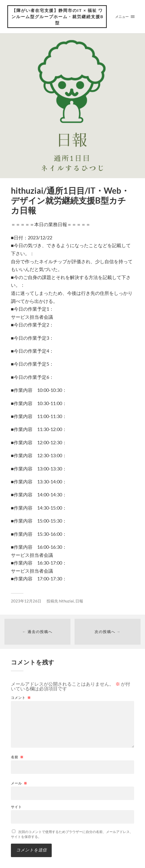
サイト (16, 807)
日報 (79, 601)
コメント (21, 698)
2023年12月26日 (26, 601)
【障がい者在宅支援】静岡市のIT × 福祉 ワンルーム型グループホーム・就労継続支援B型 (57, 16)
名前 (17, 757)
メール (19, 783)
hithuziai (66, 601)
